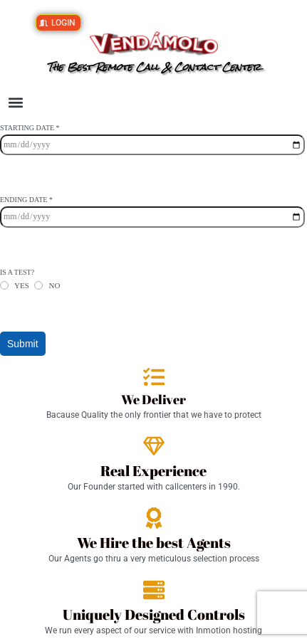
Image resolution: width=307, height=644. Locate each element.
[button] (15, 103)
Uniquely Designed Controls (154, 614)
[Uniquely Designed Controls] (154, 590)
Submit (23, 344)
